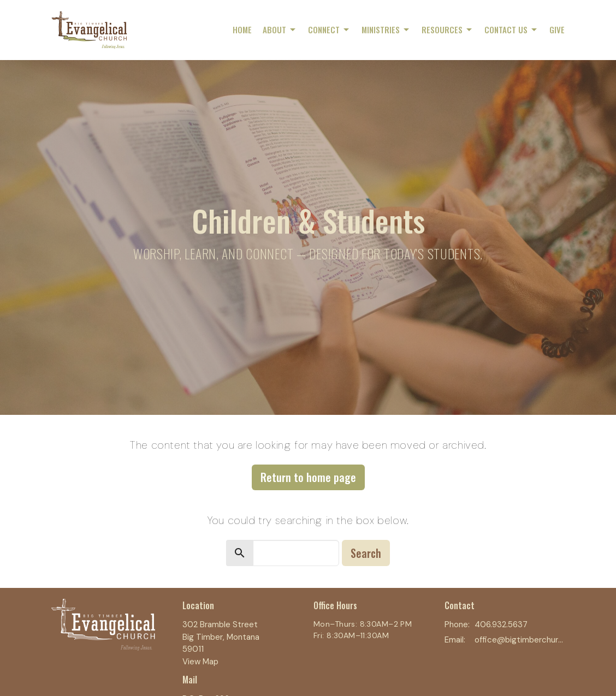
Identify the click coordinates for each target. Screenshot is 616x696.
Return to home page (308, 477)
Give (557, 29)
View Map (200, 662)
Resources (448, 29)
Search (366, 553)
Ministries (386, 29)
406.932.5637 (501, 624)
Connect (329, 29)
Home (242, 29)
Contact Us (511, 29)
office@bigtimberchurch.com (520, 640)
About (280, 29)
